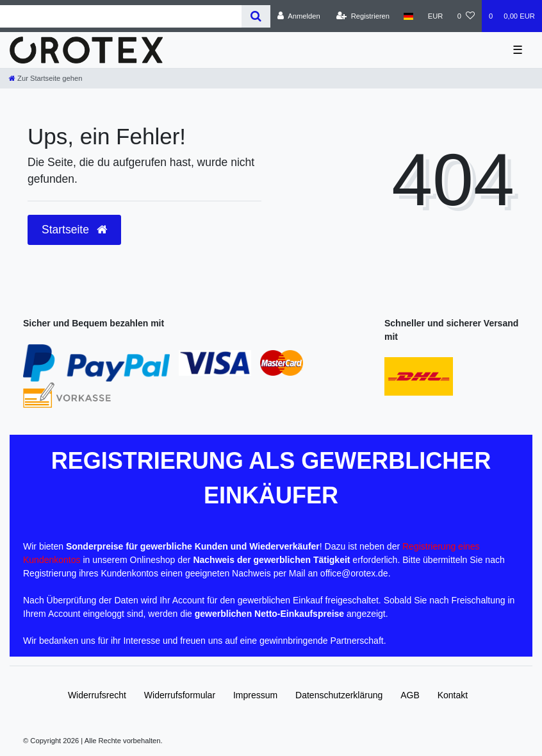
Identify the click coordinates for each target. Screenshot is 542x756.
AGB (410, 695)
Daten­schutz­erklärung (339, 695)
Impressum (255, 695)
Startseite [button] (74, 230)
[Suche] (256, 16)
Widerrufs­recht (97, 695)
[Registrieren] (363, 16)
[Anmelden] (299, 16)
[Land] (408, 16)
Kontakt (453, 695)
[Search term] (121, 16)
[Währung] (436, 16)
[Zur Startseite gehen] (45, 78)
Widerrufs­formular (180, 695)
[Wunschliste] (466, 16)
